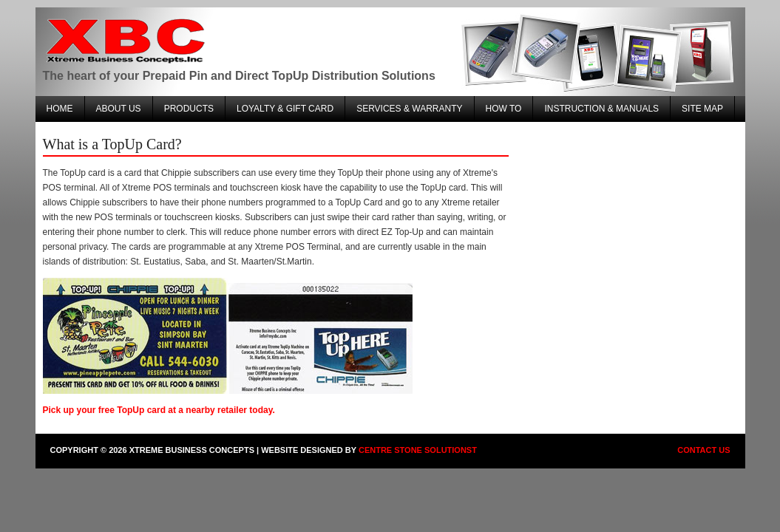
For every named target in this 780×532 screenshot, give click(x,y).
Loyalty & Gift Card (285, 109)
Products (189, 109)
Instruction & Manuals (601, 109)
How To (504, 109)
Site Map (702, 109)
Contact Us (703, 450)
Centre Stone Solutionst (418, 450)
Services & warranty (409, 109)
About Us (119, 109)
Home (60, 109)
